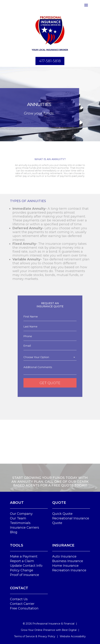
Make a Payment (24, 556)
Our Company (21, 514)
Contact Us (19, 599)
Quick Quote (62, 514)
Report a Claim (22, 561)
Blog (14, 532)
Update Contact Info (26, 566)
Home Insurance (65, 566)
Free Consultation (24, 608)
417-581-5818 (50, 61)
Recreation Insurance (69, 570)
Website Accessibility (73, 636)
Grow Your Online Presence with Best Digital (49, 630)
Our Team (18, 518)
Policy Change (22, 570)
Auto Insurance (64, 556)
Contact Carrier (22, 604)
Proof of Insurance (25, 575)
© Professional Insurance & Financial (49, 624)
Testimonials (20, 523)
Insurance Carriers (25, 528)
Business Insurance (68, 561)
